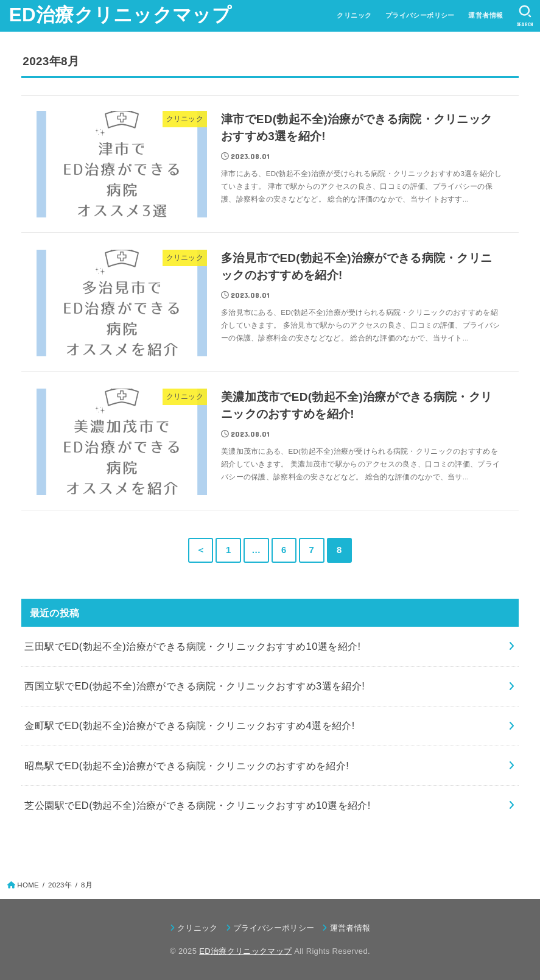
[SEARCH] (525, 16)
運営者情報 (486, 15)
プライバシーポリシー (420, 15)
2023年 (60, 885)
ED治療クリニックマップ (120, 15)
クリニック (354, 15)
